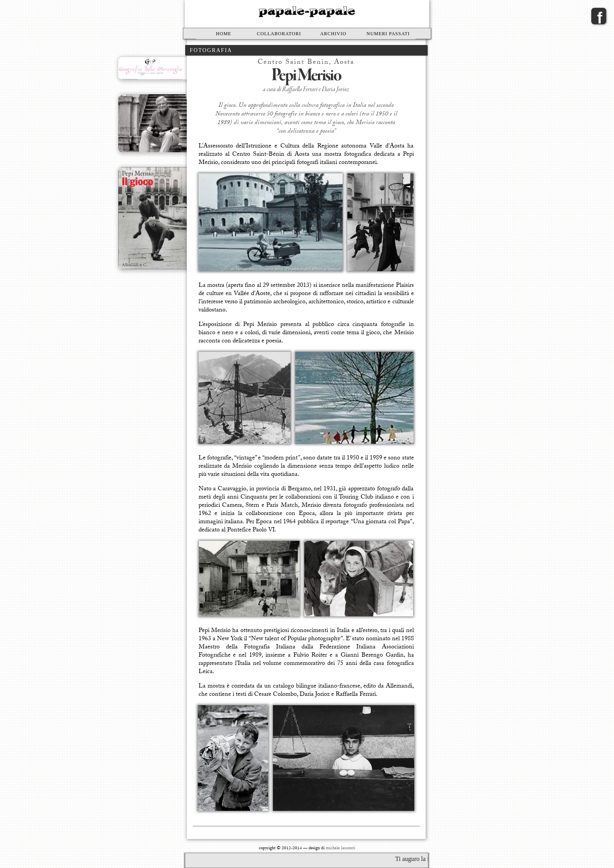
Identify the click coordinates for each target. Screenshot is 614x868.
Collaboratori (279, 34)
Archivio (333, 34)
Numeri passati (388, 34)
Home (223, 34)
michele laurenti (340, 849)
